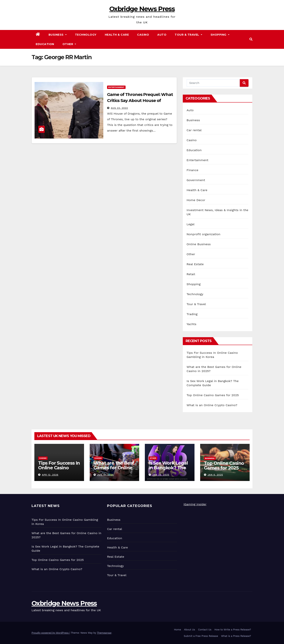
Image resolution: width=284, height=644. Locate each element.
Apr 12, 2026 (50, 475)
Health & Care (117, 35)
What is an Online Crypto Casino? (212, 405)
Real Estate (195, 264)
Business (58, 35)
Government (196, 180)
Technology (86, 35)
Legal (191, 224)
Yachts (191, 324)
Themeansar (104, 633)
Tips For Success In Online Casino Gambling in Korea (59, 468)
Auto (162, 35)
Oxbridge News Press (142, 9)
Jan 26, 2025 (161, 475)
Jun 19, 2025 (105, 475)
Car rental (194, 130)
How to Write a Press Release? (233, 630)
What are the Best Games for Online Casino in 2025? (114, 468)
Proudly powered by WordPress (51, 633)
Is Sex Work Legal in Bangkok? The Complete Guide (168, 468)
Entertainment (116, 87)
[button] (251, 39)
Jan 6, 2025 (215, 475)
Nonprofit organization (203, 234)
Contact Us (205, 630)
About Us (190, 630)
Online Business (199, 244)
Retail (191, 274)
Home (177, 630)
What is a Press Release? (236, 636)
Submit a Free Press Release (201, 636)
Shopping (220, 35)
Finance (192, 170)
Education (45, 44)
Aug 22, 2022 (119, 108)
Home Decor (196, 200)
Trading (192, 314)
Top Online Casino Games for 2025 (213, 395)
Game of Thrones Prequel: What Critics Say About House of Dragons (140, 101)
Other (69, 44)
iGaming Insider (195, 504)
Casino (143, 35)
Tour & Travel (188, 35)
